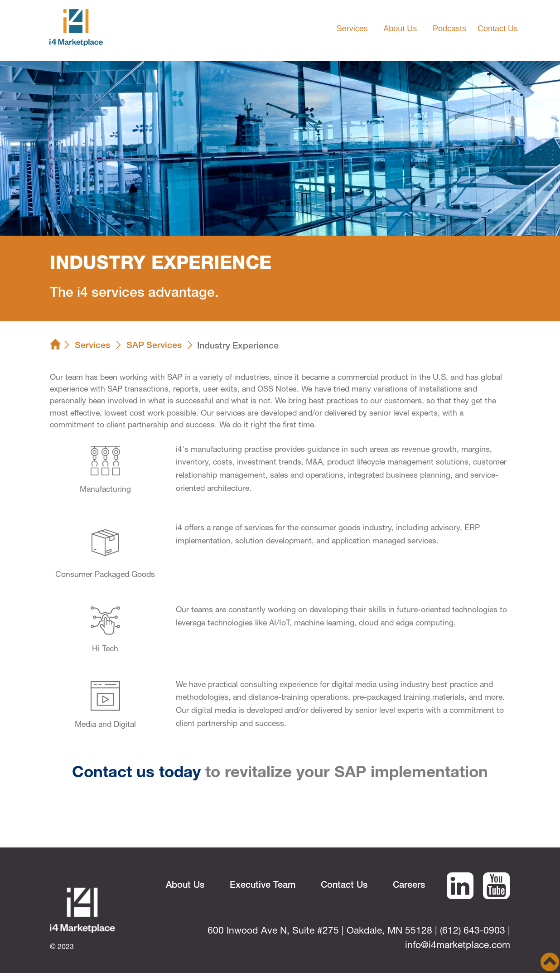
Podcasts (449, 29)
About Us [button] (401, 29)
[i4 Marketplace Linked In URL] (460, 895)
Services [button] (353, 29)
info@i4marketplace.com (458, 946)
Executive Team (263, 886)
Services (92, 346)
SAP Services (154, 346)
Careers (409, 886)
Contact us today (136, 774)
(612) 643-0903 (473, 932)
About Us (185, 886)
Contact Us (498, 29)
